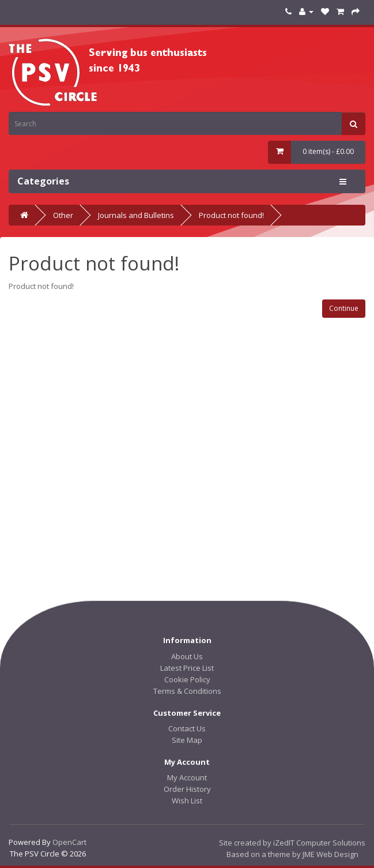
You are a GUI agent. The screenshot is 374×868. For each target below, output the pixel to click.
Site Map (187, 740)
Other (63, 215)
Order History (187, 789)
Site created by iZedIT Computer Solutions (292, 843)
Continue (344, 308)
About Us (187, 656)
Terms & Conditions (187, 691)
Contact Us (187, 728)
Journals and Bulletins (136, 215)
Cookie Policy (187, 679)
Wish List (187, 801)
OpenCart (69, 842)
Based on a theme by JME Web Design (292, 854)
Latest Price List (187, 668)
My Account (187, 777)
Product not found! (231, 215)
